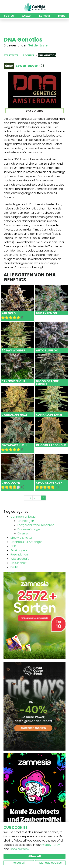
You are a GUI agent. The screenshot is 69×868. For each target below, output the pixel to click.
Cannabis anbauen (24, 517)
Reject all (19, 863)
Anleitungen (19, 550)
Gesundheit (18, 563)
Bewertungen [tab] (30, 66)
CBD (13, 546)
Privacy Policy (51, 845)
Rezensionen (19, 555)
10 (18, 317)
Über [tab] (9, 66)
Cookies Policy (20, 849)
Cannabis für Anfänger (26, 542)
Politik (14, 567)
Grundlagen (26, 521)
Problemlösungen (30, 529)
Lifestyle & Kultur (21, 538)
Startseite (11, 55)
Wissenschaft (20, 559)
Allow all (34, 856)
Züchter (29, 55)
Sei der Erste (38, 45)
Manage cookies (50, 863)
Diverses (23, 533)
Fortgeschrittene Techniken (36, 525)
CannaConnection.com (34, 7)
